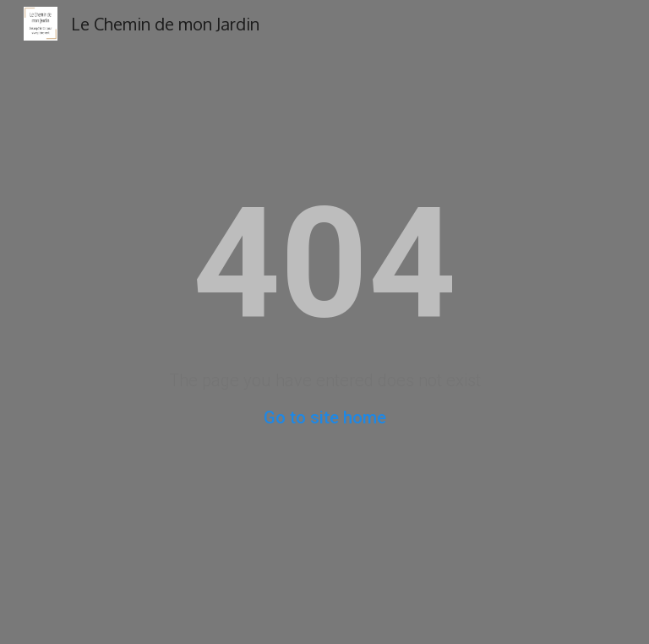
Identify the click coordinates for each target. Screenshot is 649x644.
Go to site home (325, 418)
